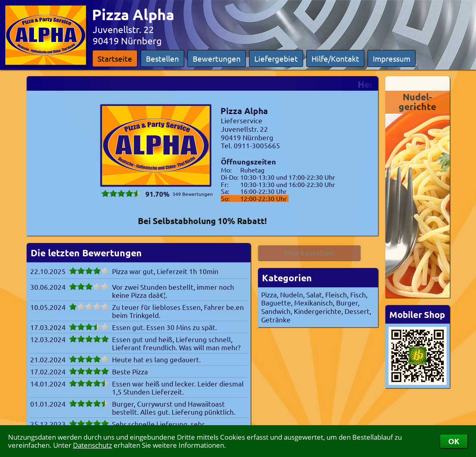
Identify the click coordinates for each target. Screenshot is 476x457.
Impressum (392, 58)
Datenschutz (92, 445)
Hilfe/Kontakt (335, 58)
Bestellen (162, 58)
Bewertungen (217, 58)
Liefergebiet (276, 58)
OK (454, 441)
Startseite (115, 58)
